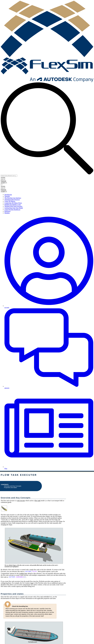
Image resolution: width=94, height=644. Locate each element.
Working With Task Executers (13, 206)
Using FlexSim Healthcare (12, 210)
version (3, 177)
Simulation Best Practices (12, 200)
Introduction (8, 195)
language (3, 181)
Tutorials (7, 196)
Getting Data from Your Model (14, 208)
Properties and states (10, 488)
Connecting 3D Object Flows (13, 203)
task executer (21, 501)
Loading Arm (23, 573)
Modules (7, 213)
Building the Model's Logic (13, 205)
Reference (7, 211)
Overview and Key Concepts (13, 486)
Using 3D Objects (10, 201)
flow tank (38, 501)
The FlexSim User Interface (13, 198)
